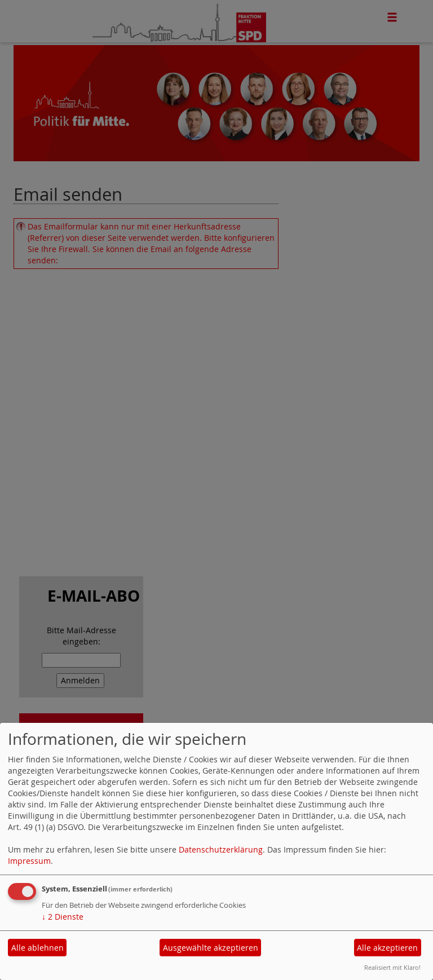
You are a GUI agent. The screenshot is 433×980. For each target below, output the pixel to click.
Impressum (29, 861)
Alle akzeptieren (387, 948)
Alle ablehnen (37, 948)
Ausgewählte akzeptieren (211, 948)
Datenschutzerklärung (221, 849)
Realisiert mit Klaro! (392, 967)
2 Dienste (63, 917)
